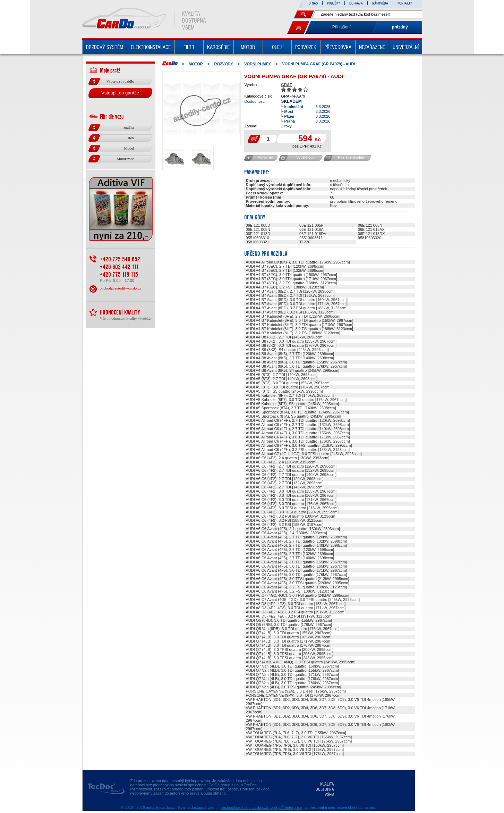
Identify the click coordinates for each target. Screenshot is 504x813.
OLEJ (277, 47)
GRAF (287, 85)
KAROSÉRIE (218, 47)
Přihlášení (341, 27)
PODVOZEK (306, 47)
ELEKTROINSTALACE (151, 47)
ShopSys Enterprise (284, 807)
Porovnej (265, 157)
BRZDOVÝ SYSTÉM (105, 47)
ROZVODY (223, 64)
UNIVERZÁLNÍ (406, 47)
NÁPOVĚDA (380, 3)
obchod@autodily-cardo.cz (121, 288)
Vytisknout (305, 157)
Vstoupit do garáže (120, 93)
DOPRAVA (356, 3)
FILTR (189, 47)
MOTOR (248, 47)
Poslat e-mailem (352, 157)
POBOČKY (334, 3)
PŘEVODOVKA (338, 47)
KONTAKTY (405, 3)
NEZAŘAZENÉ (372, 47)
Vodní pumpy (258, 64)
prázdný (400, 27)
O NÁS (313, 3)
